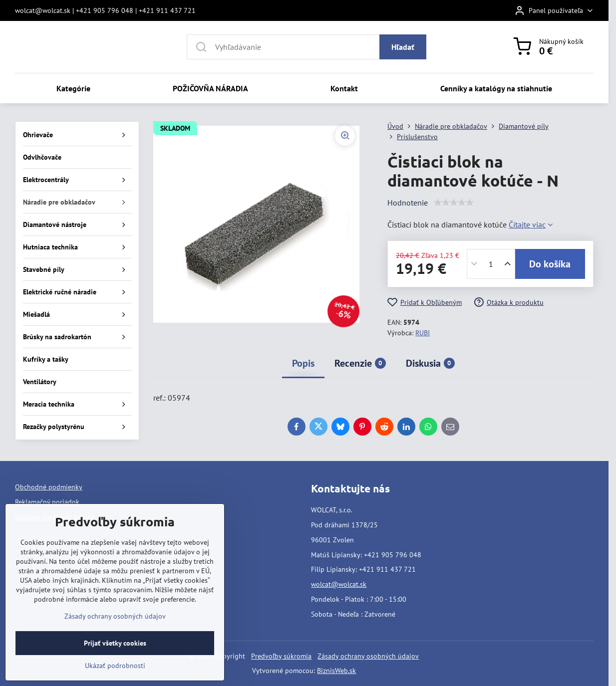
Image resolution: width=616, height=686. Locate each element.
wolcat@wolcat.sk (339, 584)
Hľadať (403, 47)
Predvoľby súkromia (281, 656)
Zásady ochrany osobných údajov (368, 656)
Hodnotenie (408, 203)
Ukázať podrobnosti (115, 666)
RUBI (423, 333)
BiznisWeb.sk (336, 671)
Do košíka (550, 264)
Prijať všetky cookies (115, 643)
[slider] (454, 203)
